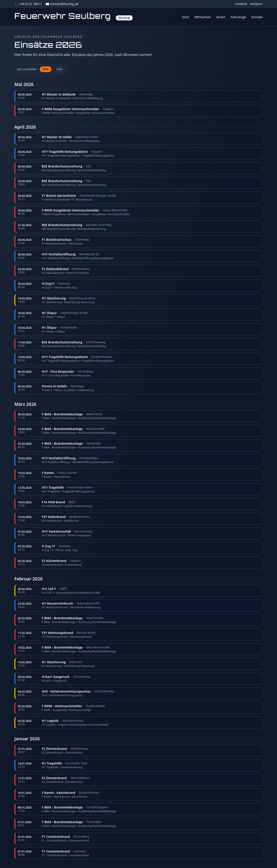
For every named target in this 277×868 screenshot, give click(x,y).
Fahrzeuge (238, 17)
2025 (59, 69)
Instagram (256, 4)
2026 (46, 69)
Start (186, 17)
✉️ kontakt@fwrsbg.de (62, 4)
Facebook (241, 4)
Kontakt (257, 17)
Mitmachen (202, 17)
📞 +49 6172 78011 (28, 4)
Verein (221, 17)
